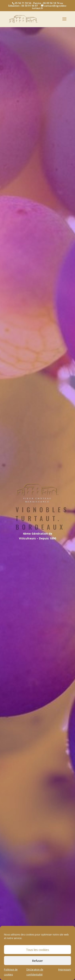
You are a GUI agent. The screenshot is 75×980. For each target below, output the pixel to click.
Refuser (37, 961)
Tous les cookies (37, 950)
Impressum (65, 970)
